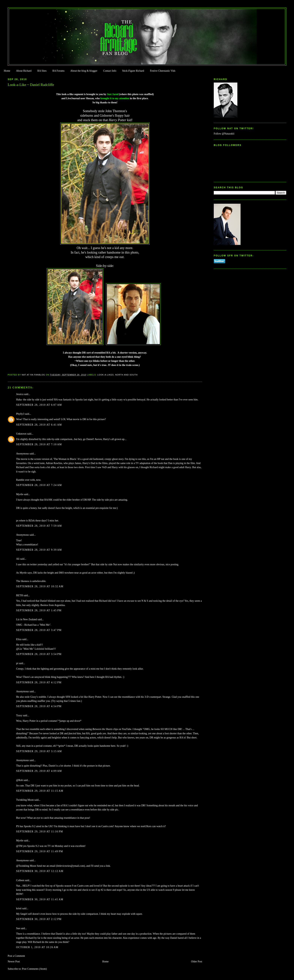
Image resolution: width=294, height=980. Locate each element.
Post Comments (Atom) (34, 969)
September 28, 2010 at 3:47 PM (39, 630)
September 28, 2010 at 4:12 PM (39, 682)
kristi (19, 908)
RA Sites (42, 71)
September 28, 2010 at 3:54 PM (39, 654)
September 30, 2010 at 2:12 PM (39, 919)
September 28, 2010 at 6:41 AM (39, 425)
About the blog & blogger (84, 71)
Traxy (19, 715)
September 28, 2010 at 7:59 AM (39, 526)
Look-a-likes (105, 375)
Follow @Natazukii (224, 134)
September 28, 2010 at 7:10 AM (39, 444)
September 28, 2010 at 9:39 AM (39, 550)
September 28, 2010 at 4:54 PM (39, 706)
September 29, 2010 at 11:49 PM (40, 851)
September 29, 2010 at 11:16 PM (40, 832)
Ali (18, 559)
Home (7, 71)
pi (17, 663)
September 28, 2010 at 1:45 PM (39, 610)
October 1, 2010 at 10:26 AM (37, 947)
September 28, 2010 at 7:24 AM (39, 485)
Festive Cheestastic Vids (163, 71)
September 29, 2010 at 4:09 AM (39, 771)
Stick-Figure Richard (133, 71)
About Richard (24, 71)
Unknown (21, 434)
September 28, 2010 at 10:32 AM (40, 586)
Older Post (197, 962)
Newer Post (14, 962)
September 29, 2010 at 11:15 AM (40, 791)
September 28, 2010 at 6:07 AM (39, 405)
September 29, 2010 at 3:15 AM (39, 751)
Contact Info (110, 71)
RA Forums (59, 71)
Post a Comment (16, 956)
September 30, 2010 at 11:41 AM (40, 899)
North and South (126, 375)
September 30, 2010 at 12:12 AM (40, 871)
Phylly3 (20, 414)
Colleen (20, 880)
